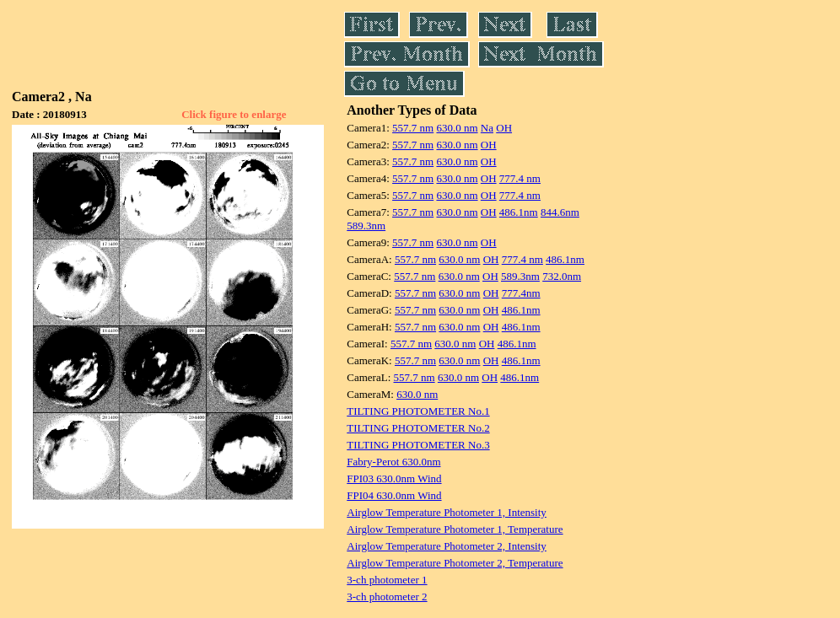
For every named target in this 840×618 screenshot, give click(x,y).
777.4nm (521, 293)
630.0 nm (457, 128)
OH (504, 128)
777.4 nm (520, 178)
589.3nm (366, 226)
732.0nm (562, 276)
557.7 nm (413, 128)
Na (487, 128)
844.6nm (560, 212)
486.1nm (519, 212)
